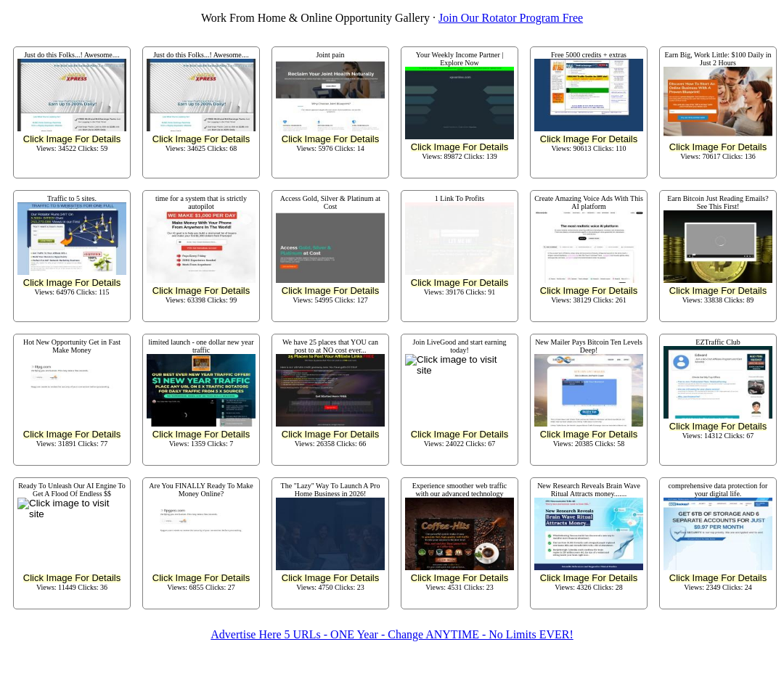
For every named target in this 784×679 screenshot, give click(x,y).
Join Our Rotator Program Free (511, 18)
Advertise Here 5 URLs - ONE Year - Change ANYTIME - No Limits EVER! (392, 634)
